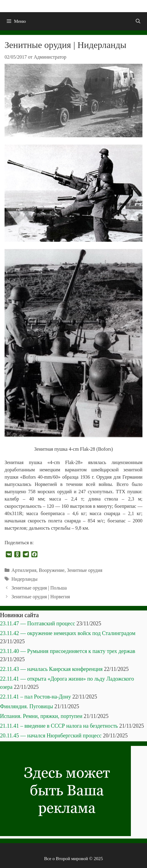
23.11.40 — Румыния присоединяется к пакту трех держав (68, 651)
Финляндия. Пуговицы (26, 706)
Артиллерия (24, 570)
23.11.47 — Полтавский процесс (38, 624)
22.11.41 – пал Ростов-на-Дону (35, 697)
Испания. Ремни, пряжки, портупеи (41, 716)
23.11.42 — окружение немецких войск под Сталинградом (68, 633)
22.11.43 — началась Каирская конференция (51, 669)
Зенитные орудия (85, 570)
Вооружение (51, 570)
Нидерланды (25, 579)
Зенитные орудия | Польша (39, 588)
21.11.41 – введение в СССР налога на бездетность (59, 726)
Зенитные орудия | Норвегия (41, 597)
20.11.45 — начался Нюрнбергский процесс (51, 736)
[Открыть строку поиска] (138, 21)
